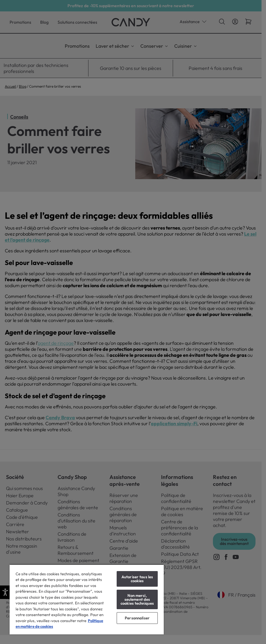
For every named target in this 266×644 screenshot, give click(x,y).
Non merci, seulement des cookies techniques (137, 599)
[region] (87, 599)
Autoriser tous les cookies (137, 579)
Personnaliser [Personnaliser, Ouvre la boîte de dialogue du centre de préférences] (137, 618)
